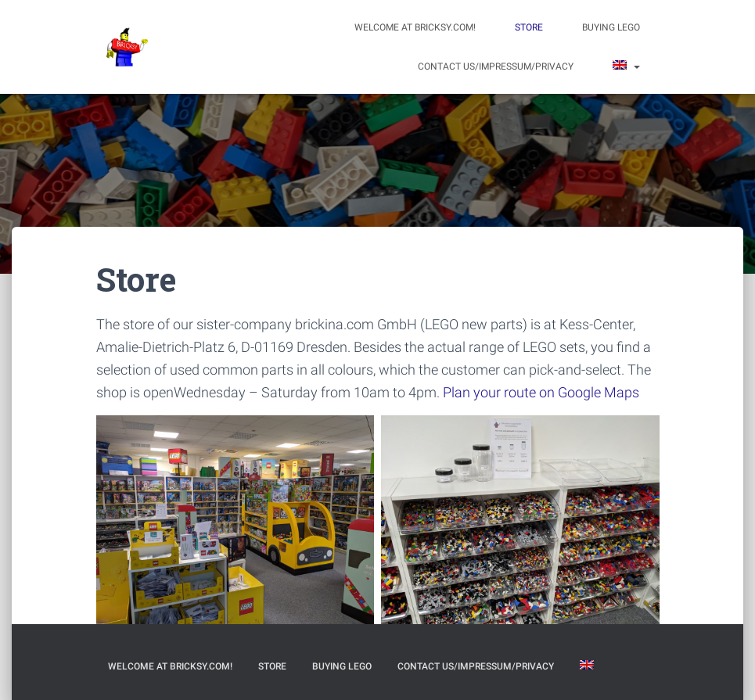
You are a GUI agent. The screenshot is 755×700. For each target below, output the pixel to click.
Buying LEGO (611, 27)
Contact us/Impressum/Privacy (496, 66)
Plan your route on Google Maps (541, 392)
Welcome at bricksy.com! (415, 27)
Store (529, 27)
